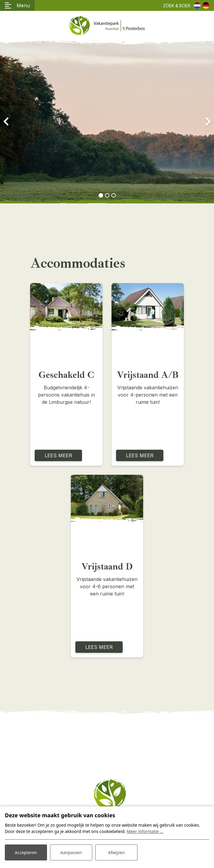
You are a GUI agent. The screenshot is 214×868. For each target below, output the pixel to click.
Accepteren (26, 852)
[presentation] (6, 122)
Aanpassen (71, 852)
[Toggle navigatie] (17, 5)
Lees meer (58, 455)
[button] (101, 195)
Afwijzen (116, 852)
